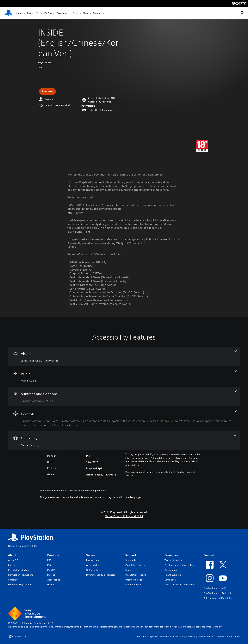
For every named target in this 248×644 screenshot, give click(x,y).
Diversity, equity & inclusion (101, 575)
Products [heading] (53, 555)
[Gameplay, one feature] (124, 441)
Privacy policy (150, 637)
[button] (99, 102)
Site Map (190, 637)
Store (86, 13)
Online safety (93, 570)
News (76, 13)
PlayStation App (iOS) (215, 588)
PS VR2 (51, 570)
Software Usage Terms (228, 637)
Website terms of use (172, 637)
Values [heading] (91, 555)
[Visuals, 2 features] (124, 356)
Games (19, 13)
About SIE (13, 560)
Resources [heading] (171, 555)
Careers (12, 565)
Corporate (13, 580)
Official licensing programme (180, 584)
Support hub (132, 560)
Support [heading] (131, 555)
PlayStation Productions (21, 575)
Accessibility (93, 565)
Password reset (134, 580)
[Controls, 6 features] (124, 419)
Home (11, 546)
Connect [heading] (209, 555)
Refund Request (134, 584)
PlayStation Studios (18, 570)
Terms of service (173, 560)
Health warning (173, 575)
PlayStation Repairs (136, 575)
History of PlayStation (19, 584)
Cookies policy (205, 637)
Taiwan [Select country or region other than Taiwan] (18, 637)
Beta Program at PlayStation (218, 598)
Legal (138, 637)
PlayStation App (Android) (217, 593)
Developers (170, 580)
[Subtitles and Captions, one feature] (124, 396)
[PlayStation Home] (8, 13)
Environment (93, 560)
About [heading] (12, 555)
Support (97, 13)
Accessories (62, 13)
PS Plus (48, 13)
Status (129, 570)
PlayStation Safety (135, 565)
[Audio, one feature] (124, 376)
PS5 (29, 13)
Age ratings (171, 570)
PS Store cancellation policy (179, 565)
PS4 (38, 13)
